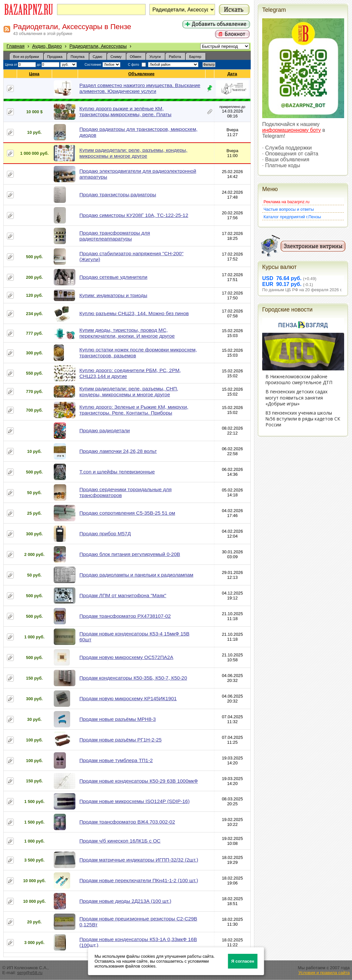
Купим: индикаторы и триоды (113, 295)
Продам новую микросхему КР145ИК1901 (128, 698)
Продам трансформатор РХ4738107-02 (125, 616)
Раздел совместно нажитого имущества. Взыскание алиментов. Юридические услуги (140, 88)
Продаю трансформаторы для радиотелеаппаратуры (115, 236)
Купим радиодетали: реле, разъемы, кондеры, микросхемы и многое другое (133, 153)
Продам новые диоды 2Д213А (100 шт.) (125, 901)
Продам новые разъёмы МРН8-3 (117, 719)
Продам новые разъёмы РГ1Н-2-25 (120, 740)
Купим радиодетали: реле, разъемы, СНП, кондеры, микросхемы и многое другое (129, 392)
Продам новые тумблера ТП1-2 (116, 760)
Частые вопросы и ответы (289, 209)
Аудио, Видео (47, 46)
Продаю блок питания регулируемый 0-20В (130, 554)
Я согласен (243, 961)
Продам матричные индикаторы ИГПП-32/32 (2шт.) (139, 860)
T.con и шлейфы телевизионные (117, 472)
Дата (233, 74)
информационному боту (292, 130)
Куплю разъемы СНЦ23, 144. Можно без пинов (134, 313)
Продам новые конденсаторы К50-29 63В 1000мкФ (138, 781)
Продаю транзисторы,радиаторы (118, 195)
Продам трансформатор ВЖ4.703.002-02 (127, 822)
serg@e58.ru (30, 973)
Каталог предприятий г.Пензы (292, 217)
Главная (16, 46)
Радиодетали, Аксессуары (98, 46)
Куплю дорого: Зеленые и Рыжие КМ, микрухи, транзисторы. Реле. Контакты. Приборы (134, 410)
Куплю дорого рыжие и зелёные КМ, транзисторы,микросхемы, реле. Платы (125, 111)
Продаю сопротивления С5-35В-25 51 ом (127, 513)
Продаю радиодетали (105, 430)
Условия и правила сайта (324, 973)
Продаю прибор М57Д (105, 534)
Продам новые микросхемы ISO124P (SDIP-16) (134, 801)
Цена (34, 74)
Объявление (141, 74)
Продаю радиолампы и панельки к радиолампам (136, 575)
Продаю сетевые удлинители (113, 277)
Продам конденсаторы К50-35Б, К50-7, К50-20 (133, 678)
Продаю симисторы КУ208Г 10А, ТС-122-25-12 (134, 215)
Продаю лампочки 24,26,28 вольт (118, 451)
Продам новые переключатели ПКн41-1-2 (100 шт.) (139, 880)
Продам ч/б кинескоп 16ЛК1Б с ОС (120, 841)
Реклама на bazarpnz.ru (286, 202)
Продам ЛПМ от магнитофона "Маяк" (123, 595)
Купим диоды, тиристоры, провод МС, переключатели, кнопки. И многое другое (127, 333)
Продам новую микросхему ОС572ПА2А (126, 657)
